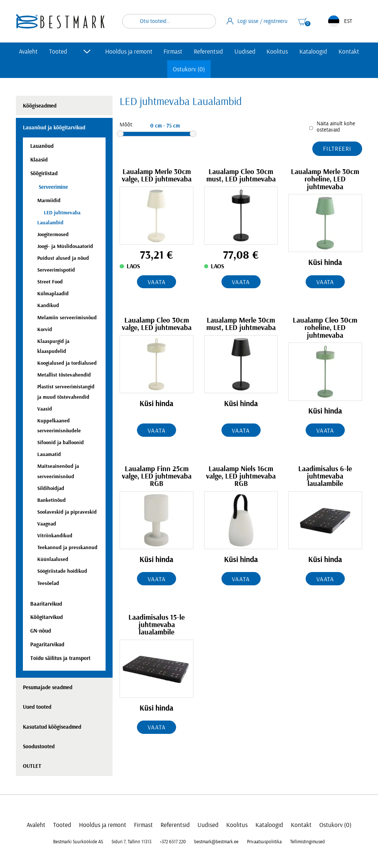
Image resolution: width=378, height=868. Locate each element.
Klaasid (39, 160)
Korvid (45, 329)
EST (340, 21)
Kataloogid (313, 52)
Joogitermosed (53, 234)
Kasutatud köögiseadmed (52, 727)
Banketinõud (51, 500)
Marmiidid (49, 200)
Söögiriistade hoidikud (62, 571)
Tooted (58, 52)
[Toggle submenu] (87, 51)
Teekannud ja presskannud (67, 547)
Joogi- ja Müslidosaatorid (65, 246)
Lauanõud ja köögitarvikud (54, 128)
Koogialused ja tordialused (67, 363)
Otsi (206, 21)
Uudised (245, 52)
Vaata (157, 282)
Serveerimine (53, 187)
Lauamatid (49, 454)
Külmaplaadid (53, 294)
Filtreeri (337, 149)
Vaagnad (47, 524)
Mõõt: (127, 125)
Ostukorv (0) (189, 69)
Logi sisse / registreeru (257, 21)
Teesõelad (48, 583)
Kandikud (48, 305)
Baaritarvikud (46, 604)
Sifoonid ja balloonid (61, 442)
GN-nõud (41, 631)
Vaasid (45, 409)
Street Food (50, 282)
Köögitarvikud (47, 617)
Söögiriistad (44, 173)
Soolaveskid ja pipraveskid (67, 512)
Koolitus (277, 52)
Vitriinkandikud (55, 536)
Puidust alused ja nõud (63, 258)
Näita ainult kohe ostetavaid (336, 127)
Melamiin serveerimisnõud (67, 318)
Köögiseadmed (40, 106)
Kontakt (349, 52)
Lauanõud (42, 146)
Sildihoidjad (51, 488)
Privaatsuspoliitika (264, 842)
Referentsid (208, 52)
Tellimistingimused (307, 842)
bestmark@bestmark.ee (216, 842)
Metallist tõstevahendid (64, 375)
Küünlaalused (53, 559)
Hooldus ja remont (129, 52)
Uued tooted (37, 707)
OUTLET (32, 766)
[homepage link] (60, 21)
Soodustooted (39, 747)
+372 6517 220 (173, 842)
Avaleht (28, 52)
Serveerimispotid (56, 270)
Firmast (173, 52)
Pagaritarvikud (47, 645)
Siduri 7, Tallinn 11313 (131, 842)
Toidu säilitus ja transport (60, 658)
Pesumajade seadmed (48, 687)
